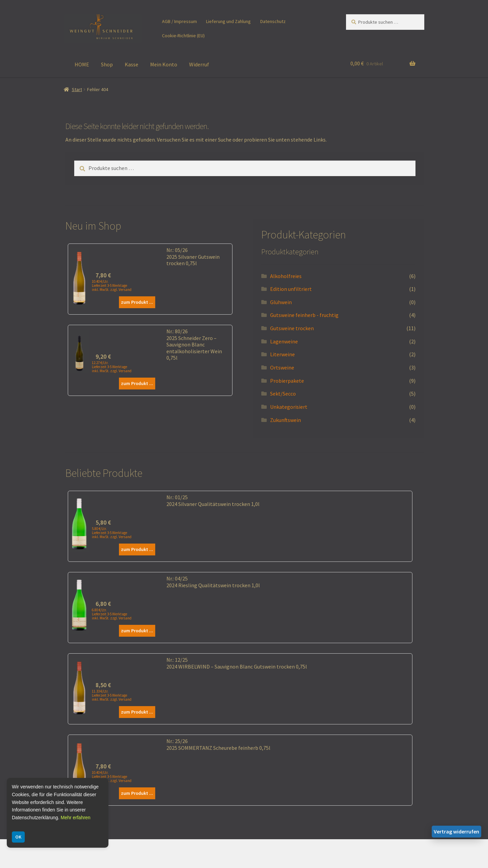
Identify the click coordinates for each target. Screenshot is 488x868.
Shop (107, 64)
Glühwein (281, 302)
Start (77, 89)
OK (18, 837)
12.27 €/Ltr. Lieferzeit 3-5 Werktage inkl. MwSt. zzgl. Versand (112, 367)
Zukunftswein (286, 420)
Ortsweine (282, 367)
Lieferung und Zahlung (228, 21)
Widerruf (199, 64)
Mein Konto (164, 64)
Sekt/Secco (283, 394)
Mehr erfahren (76, 818)
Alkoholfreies (286, 276)
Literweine (282, 354)
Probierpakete (287, 381)
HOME (82, 64)
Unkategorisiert (289, 407)
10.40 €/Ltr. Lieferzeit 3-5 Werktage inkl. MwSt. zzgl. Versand (112, 285)
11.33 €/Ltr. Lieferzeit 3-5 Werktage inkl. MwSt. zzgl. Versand (112, 695)
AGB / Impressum (179, 21)
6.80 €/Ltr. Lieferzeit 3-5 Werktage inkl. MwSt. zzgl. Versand (112, 614)
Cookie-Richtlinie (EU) (183, 36)
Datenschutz (273, 21)
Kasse (131, 64)
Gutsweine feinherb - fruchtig (304, 315)
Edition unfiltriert (291, 289)
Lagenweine (284, 341)
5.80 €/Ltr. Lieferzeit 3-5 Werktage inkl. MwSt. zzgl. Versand (112, 533)
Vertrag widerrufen (456, 831)
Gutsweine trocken (292, 328)
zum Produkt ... (137, 302)
